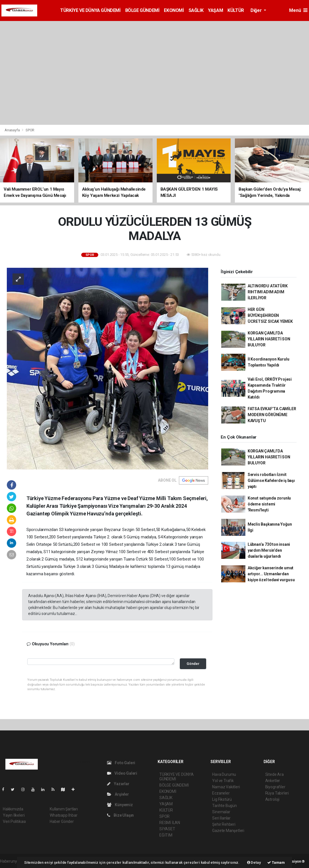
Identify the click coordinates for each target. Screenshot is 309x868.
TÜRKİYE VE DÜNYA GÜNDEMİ (90, 10)
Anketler (273, 781)
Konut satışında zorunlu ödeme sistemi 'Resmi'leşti (269, 504)
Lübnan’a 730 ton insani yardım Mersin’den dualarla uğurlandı (269, 550)
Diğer (257, 10)
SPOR (30, 130)
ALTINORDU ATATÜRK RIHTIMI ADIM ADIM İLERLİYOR (268, 292)
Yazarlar (118, 784)
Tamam (276, 862)
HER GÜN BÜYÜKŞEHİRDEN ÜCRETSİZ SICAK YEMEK (270, 315)
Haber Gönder (62, 821)
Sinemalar (221, 812)
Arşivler (118, 794)
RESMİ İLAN (170, 823)
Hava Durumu (224, 774)
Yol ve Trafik (223, 781)
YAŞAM (215, 10)
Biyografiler (275, 787)
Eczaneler (221, 793)
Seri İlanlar (221, 818)
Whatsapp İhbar (63, 815)
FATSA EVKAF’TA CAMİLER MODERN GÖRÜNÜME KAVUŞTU (272, 415)
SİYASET (167, 829)
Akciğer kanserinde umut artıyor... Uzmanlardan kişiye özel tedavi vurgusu (271, 574)
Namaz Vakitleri (226, 787)
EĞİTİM (166, 835)
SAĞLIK (196, 10)
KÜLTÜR (236, 10)
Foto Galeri (121, 763)
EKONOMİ (174, 10)
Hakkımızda (13, 809)
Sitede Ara (274, 774)
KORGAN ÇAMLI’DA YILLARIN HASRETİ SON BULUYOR (269, 339)
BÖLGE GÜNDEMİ (142, 10)
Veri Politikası (14, 821)
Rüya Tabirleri (277, 793)
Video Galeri (122, 773)
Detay (254, 862)
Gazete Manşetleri (228, 831)
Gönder (193, 664)
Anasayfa (12, 130)
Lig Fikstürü (222, 799)
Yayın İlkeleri (14, 815)
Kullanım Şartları (64, 809)
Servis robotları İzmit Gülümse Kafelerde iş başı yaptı (271, 481)
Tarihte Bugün (225, 806)
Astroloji (272, 799)
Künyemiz (120, 805)
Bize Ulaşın (121, 815)
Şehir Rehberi (224, 824)
